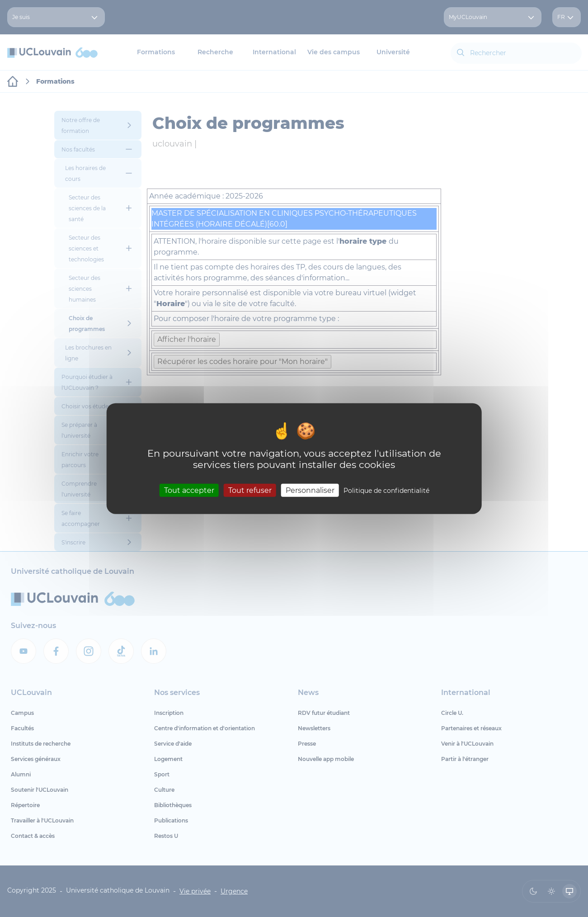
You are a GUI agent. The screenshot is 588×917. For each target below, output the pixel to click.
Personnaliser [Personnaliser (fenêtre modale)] (310, 490)
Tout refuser (250, 490)
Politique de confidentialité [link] (386, 490)
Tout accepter (189, 490)
